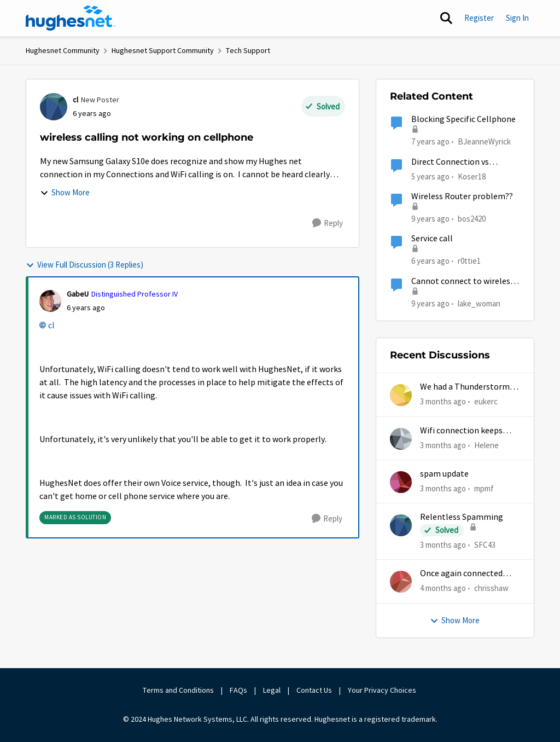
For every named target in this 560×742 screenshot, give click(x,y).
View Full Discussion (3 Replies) (84, 265)
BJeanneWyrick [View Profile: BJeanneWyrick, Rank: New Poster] (484, 141)
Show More (65, 192)
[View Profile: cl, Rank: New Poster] (54, 107)
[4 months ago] (443, 589)
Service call (432, 239)
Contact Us (314, 690)
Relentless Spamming (462, 517)
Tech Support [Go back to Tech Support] (248, 50)
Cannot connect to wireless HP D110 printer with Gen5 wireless (463, 282)
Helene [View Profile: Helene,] (486, 445)
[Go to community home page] (71, 18)
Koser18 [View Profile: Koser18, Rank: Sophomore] (472, 176)
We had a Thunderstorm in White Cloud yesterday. (469, 387)
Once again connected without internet (461, 574)
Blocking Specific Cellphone (463, 119)
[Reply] (328, 223)
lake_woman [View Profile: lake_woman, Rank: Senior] (479, 303)
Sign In (517, 18)
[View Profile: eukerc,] (401, 395)
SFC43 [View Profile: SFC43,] (485, 545)
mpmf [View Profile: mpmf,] (484, 488)
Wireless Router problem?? (462, 196)
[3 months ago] (443, 402)
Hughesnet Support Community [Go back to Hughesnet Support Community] (163, 50)
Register (479, 18)
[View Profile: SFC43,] (401, 525)
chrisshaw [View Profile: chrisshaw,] (491, 588)
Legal (272, 690)
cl (51, 326)
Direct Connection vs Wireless (450, 162)
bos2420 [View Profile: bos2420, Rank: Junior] (472, 219)
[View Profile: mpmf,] (401, 482)
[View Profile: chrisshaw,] (401, 582)
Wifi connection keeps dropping (461, 431)
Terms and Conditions (178, 690)
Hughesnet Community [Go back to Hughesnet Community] (63, 50)
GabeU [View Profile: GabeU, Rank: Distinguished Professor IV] (78, 294)
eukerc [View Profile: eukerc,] (486, 401)
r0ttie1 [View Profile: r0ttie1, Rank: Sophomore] (469, 261)
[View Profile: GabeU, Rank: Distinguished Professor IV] (50, 301)
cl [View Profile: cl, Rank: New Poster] (75, 100)
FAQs (238, 690)
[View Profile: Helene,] (401, 439)
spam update (444, 474)
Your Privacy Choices (383, 690)
